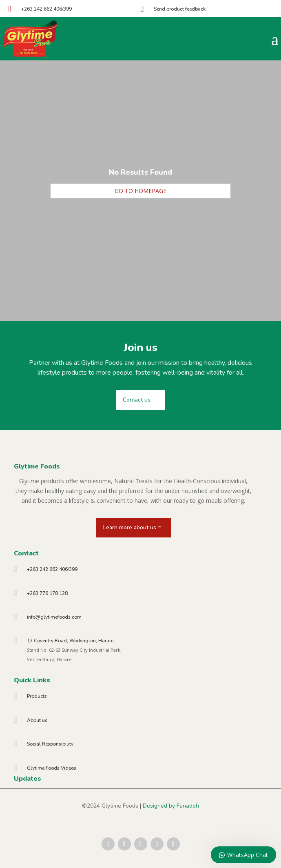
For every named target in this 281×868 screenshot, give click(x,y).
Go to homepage (140, 191)
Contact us (137, 400)
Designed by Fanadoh (171, 806)
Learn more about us (130, 527)
